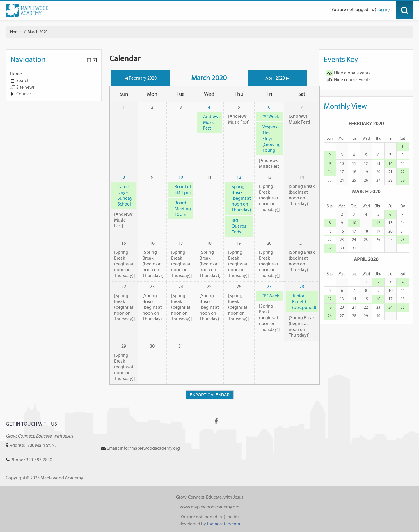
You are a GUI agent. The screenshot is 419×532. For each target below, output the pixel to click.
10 (181, 177)
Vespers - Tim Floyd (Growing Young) (272, 139)
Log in (382, 9)
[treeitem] (54, 74)
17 (354, 231)
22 (403, 172)
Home (16, 74)
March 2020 (38, 32)
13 (378, 164)
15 (403, 164)
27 (269, 286)
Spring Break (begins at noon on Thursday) (241, 198)
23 (342, 240)
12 (239, 177)
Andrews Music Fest (212, 122)
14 (390, 164)
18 (366, 231)
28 (302, 286)
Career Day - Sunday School (125, 195)
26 (378, 240)
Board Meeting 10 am (183, 209)
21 (390, 172)
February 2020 (366, 123)
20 (390, 231)
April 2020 (366, 259)
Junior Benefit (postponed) (304, 302)
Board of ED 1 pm (183, 189)
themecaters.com (223, 524)
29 (403, 180)
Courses (24, 94)
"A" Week (271, 116)
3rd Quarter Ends (239, 226)
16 (330, 172)
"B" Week (271, 296)
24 (354, 240)
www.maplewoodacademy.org (210, 507)
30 (378, 316)
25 (366, 240)
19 (378, 231)
